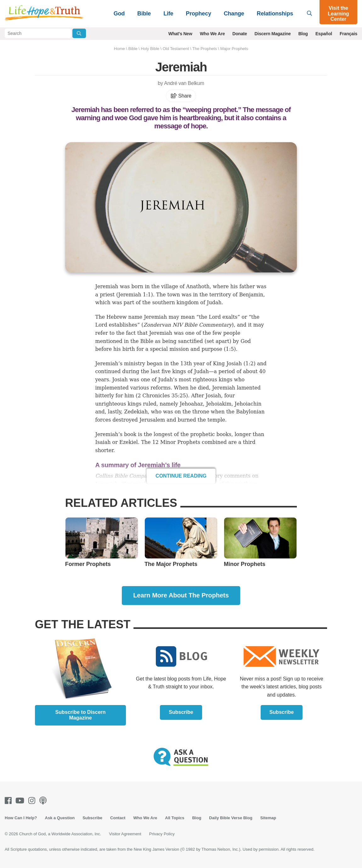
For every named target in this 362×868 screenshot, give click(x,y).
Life (168, 14)
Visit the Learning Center (338, 14)
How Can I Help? (21, 818)
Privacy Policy (162, 834)
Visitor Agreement (125, 834)
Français (348, 34)
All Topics (175, 818)
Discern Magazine (273, 34)
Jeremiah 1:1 (135, 295)
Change (234, 14)
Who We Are (212, 34)
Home (119, 49)
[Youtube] (21, 801)
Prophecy (198, 14)
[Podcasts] (44, 801)
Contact (118, 818)
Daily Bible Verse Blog (231, 818)
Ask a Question (60, 818)
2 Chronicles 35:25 (162, 396)
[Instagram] (33, 801)
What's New (180, 34)
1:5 (230, 349)
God (119, 14)
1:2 (250, 364)
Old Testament (176, 49)
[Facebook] (9, 801)
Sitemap (268, 818)
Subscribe (181, 712)
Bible (144, 14)
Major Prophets (234, 49)
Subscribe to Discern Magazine (81, 715)
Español (324, 34)
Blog (303, 34)
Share (181, 96)
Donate (240, 34)
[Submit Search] (79, 33)
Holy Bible (150, 49)
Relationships (275, 14)
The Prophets (205, 49)
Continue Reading (181, 476)
